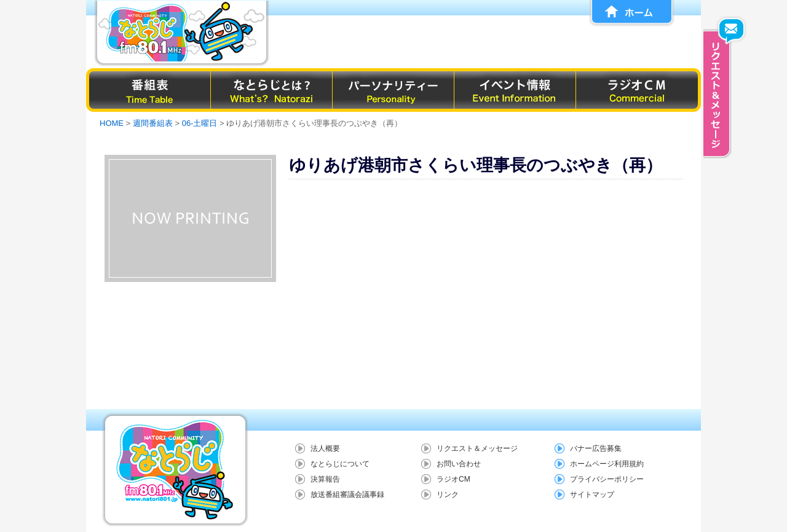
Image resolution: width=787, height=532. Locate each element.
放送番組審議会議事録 (347, 495)
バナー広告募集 (596, 448)
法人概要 (325, 448)
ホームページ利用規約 (607, 464)
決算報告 (325, 479)
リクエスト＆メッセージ (477, 448)
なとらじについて (340, 464)
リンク (448, 495)
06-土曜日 (200, 123)
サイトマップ (592, 495)
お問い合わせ (459, 464)
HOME (112, 123)
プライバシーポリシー (607, 479)
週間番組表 (153, 123)
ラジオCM (453, 479)
